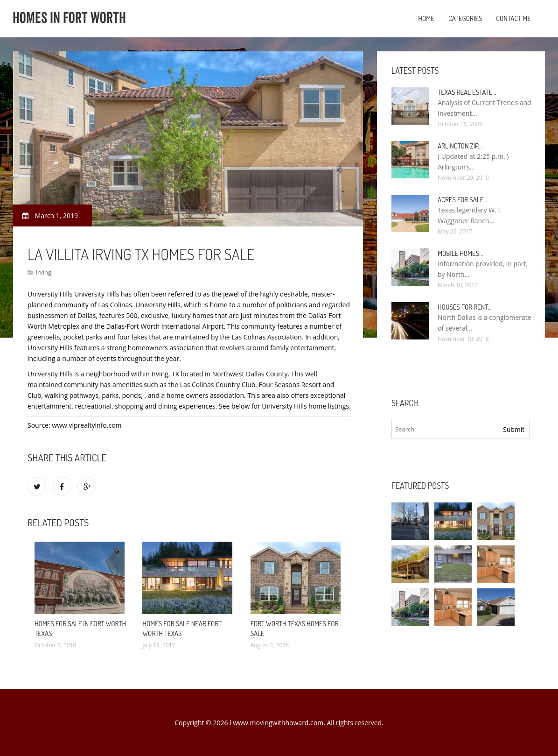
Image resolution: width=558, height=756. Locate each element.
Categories (465, 18)
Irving (43, 272)
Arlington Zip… (460, 146)
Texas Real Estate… (467, 92)
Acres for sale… (462, 200)
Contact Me (513, 18)
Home (426, 18)
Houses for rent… (465, 307)
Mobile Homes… (460, 253)
